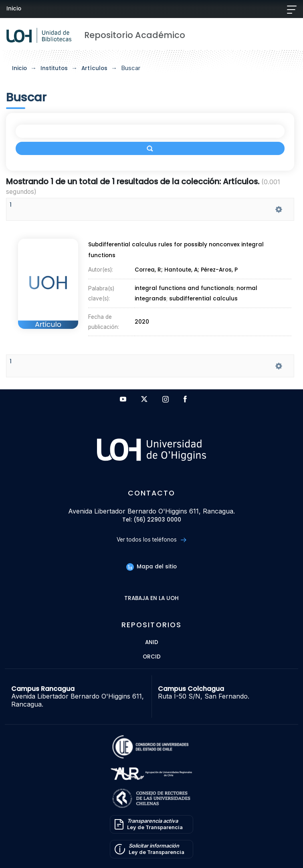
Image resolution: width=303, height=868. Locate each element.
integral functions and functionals (184, 289)
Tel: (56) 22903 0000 (152, 520)
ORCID (152, 657)
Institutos (54, 68)
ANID (152, 643)
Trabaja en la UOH (151, 599)
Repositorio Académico (135, 35)
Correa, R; (149, 270)
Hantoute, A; (183, 270)
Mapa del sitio (151, 567)
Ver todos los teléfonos (151, 540)
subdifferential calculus (203, 299)
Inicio (14, 9)
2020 (142, 322)
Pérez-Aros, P (219, 270)
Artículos (94, 68)
